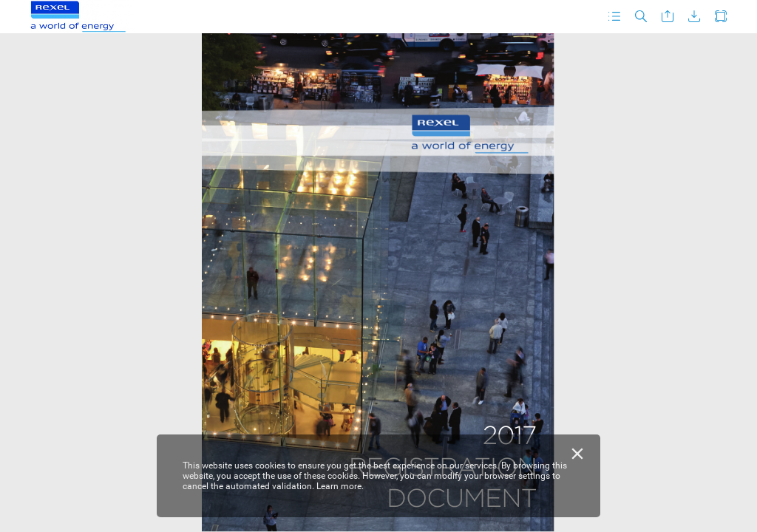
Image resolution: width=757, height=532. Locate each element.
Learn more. (340, 486)
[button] (614, 17)
